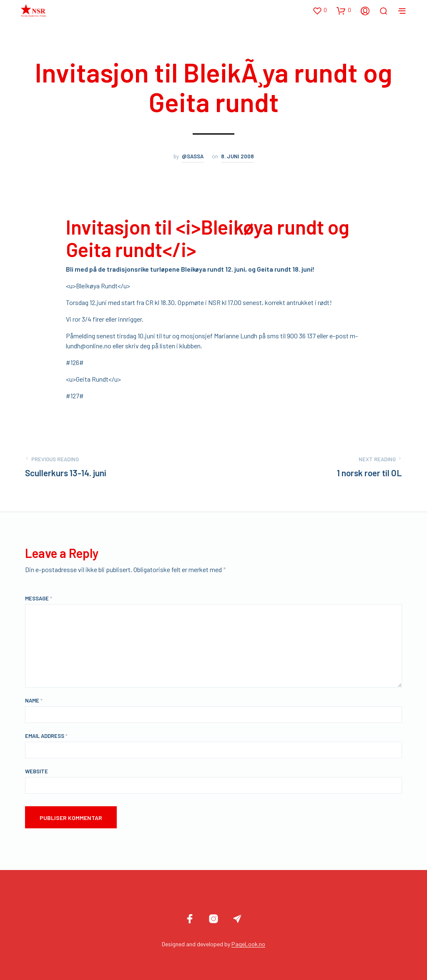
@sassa (193, 156)
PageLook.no (248, 944)
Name (34, 700)
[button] (320, 10)
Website (36, 771)
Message (39, 598)
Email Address (46, 736)
